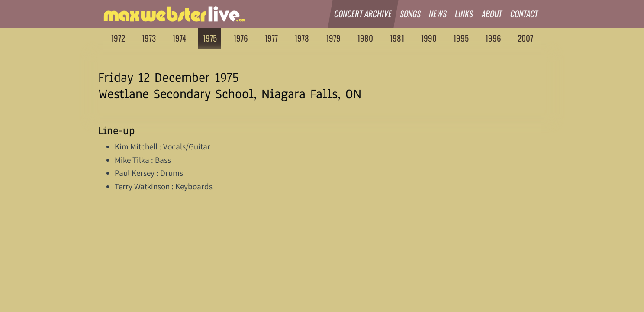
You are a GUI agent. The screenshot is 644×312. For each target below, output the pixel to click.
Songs (411, 14)
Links (465, 14)
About (492, 14)
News (438, 14)
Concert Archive (363, 14)
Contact (524, 14)
